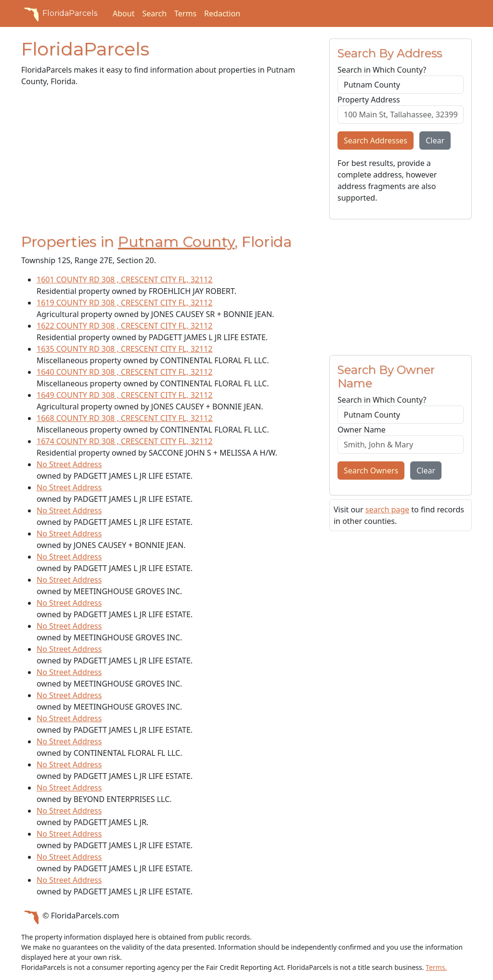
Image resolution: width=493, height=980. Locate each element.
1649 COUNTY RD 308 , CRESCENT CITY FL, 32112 (124, 395)
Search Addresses (376, 140)
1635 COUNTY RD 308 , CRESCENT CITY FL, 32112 (124, 349)
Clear (435, 140)
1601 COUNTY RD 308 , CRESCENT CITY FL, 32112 (124, 280)
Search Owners (371, 471)
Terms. (436, 967)
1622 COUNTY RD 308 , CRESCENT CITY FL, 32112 (124, 326)
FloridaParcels (59, 13)
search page (387, 509)
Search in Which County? (382, 70)
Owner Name (362, 430)
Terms (185, 13)
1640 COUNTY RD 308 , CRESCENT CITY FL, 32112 (124, 372)
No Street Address (69, 464)
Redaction (222, 13)
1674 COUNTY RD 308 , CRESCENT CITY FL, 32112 (124, 441)
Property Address (369, 100)
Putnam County (176, 242)
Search (154, 13)
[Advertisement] (169, 162)
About (123, 13)
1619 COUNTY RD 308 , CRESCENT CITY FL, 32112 (124, 303)
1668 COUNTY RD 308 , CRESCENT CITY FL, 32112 (124, 418)
